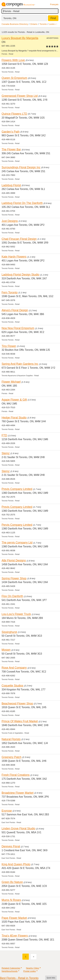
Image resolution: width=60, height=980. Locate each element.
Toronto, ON (10, 18)
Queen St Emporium (14, 78)
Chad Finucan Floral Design (19, 239)
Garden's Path (11, 132)
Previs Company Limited (17, 489)
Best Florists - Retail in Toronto (19, 978)
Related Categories (11, 968)
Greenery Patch (12, 757)
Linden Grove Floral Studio (18, 828)
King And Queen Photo (16, 864)
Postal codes (30, 971)
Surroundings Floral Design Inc (21, 167)
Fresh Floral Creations (16, 775)
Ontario (34, 24)
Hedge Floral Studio (14, 418)
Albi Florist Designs (14, 560)
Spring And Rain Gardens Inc (20, 364)
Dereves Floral (11, 846)
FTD (4, 435)
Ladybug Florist (11, 185)
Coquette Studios (12, 686)
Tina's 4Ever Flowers (15, 936)
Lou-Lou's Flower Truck (16, 614)
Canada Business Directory (15, 24)
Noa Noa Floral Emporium (18, 328)
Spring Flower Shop (14, 578)
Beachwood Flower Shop (17, 704)
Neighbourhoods (10, 971)
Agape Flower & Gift (14, 400)
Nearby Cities (32, 968)
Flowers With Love (13, 60)
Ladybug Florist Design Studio (20, 275)
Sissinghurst (9, 632)
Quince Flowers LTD (14, 114)
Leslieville (54, 24)
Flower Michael (11, 382)
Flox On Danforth (12, 596)
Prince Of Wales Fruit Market (20, 721)
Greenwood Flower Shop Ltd (20, 96)
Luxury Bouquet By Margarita (20, 38)
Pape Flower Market (14, 918)
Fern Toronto (10, 292)
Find (53, 18)
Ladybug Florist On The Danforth (22, 203)
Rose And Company (14, 668)
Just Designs (10, 221)
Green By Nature (12, 882)
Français (54, 4)
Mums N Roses (11, 900)
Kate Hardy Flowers (14, 257)
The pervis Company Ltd (17, 543)
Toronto (43, 24)
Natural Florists (11, 739)
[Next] (34, 957)
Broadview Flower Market (18, 793)
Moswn (6, 650)
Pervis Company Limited (17, 525)
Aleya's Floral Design (15, 310)
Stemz (6, 453)
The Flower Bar (11, 149)
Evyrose (7, 811)
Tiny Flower (9, 346)
